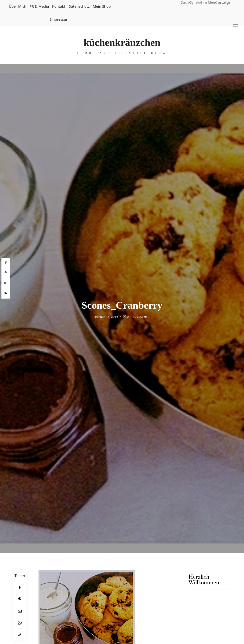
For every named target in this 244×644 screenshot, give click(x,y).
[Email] (20, 611)
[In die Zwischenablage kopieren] (20, 635)
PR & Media (39, 6)
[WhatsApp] (20, 623)
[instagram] (6, 283)
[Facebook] (20, 587)
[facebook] (6, 263)
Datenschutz (79, 6)
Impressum (60, 19)
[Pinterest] (20, 599)
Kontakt (59, 6)
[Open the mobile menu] (236, 26)
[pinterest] (6, 273)
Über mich (18, 6)
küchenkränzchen (122, 43)
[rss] (6, 293)
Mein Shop (102, 6)
